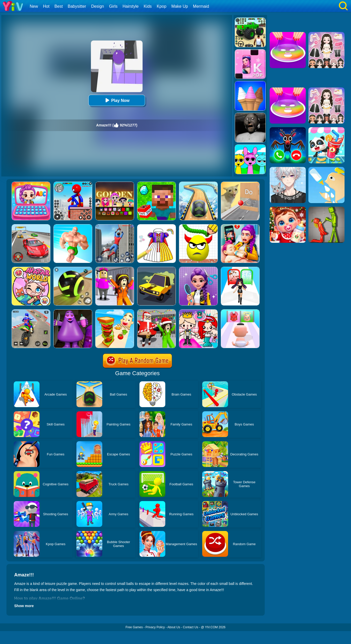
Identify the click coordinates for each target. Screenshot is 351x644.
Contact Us (190, 627)
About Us (174, 627)
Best (59, 6)
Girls (113, 6)
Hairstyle (131, 6)
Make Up (180, 6)
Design (98, 6)
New (34, 6)
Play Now (117, 100)
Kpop (162, 6)
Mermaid (201, 6)
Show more (24, 606)
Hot (46, 6)
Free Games (134, 627)
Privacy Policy (155, 627)
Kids (148, 6)
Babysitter (77, 6)
